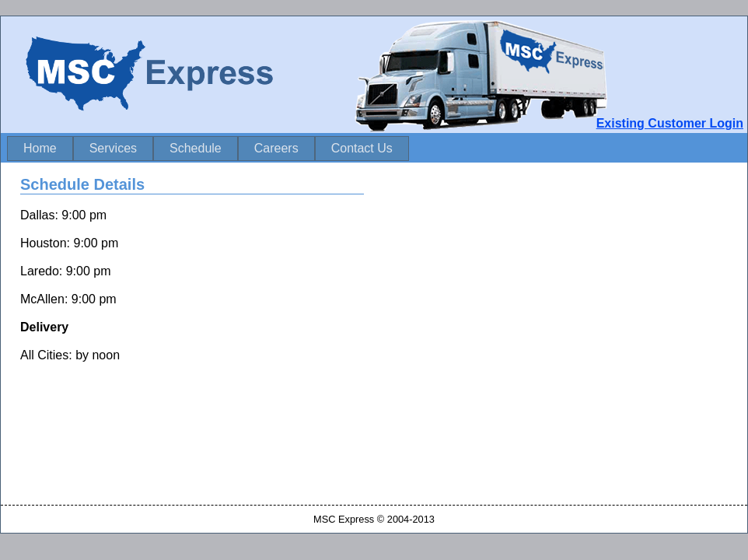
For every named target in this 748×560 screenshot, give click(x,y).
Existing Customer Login (670, 123)
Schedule (196, 148)
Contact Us (362, 148)
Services (113, 148)
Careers (276, 148)
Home (40, 148)
